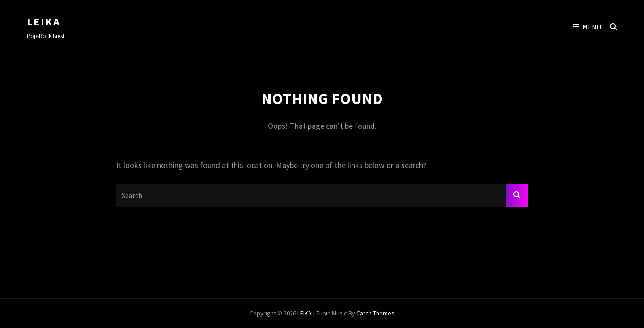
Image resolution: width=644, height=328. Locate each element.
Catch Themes (375, 313)
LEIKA (44, 22)
